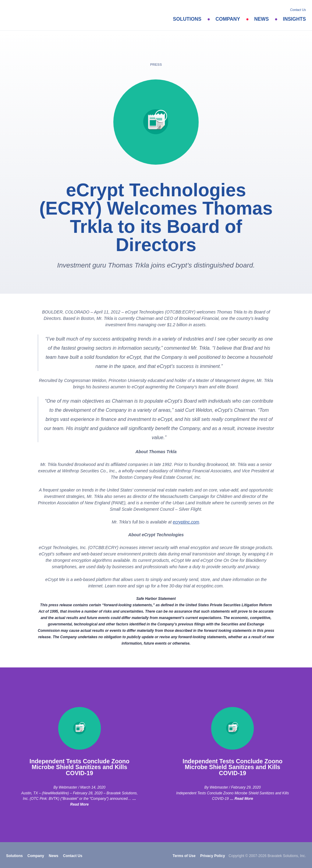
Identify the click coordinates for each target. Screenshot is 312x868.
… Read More (242, 799)
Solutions (187, 19)
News (261, 19)
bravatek (33, 15)
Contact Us (298, 10)
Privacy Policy (213, 856)
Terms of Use (184, 856)
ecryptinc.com (186, 522)
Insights (294, 19)
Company (228, 19)
